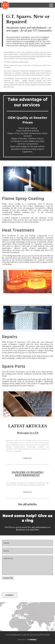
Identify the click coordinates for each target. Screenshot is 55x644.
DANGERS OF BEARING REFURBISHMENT (28, 474)
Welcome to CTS (28, 433)
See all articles (28, 504)
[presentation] (22, 586)
